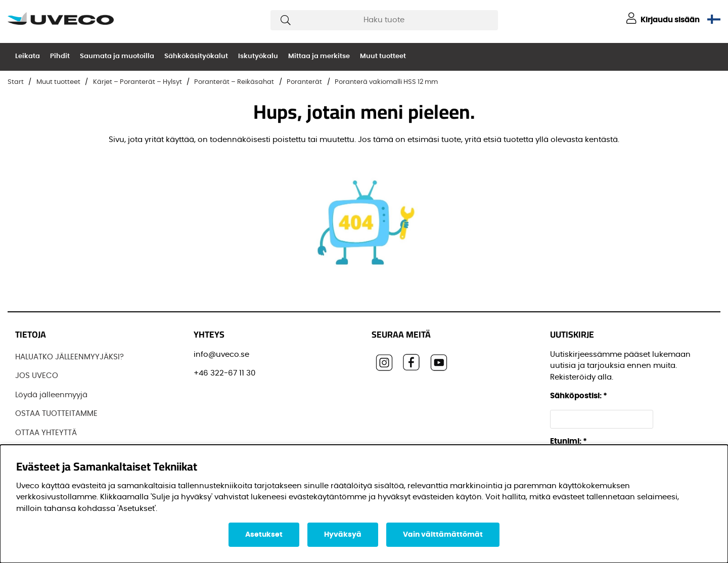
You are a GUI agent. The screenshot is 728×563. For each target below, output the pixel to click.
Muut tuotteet (383, 56)
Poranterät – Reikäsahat (234, 82)
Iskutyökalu (258, 56)
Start (16, 82)
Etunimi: (568, 441)
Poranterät (304, 82)
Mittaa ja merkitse (319, 56)
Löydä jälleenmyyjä (51, 395)
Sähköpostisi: (579, 396)
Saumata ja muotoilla (117, 56)
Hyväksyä (343, 535)
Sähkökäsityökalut (196, 56)
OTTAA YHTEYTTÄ (46, 433)
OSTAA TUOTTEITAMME (56, 414)
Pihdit (60, 56)
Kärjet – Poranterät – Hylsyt (138, 82)
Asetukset (264, 535)
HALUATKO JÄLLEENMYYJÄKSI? (70, 357)
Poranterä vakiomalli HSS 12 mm (386, 82)
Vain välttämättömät (443, 535)
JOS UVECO (37, 376)
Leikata (28, 56)
